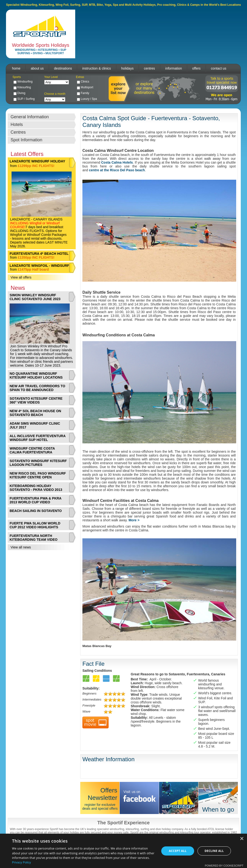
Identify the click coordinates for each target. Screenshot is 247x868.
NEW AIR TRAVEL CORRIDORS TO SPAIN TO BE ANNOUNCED (37, 388)
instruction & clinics (96, 68)
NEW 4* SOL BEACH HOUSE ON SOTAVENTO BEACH (35, 413)
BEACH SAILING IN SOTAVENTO (36, 511)
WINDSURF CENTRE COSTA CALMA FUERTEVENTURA (32, 450)
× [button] (242, 839)
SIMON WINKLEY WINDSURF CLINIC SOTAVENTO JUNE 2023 (35, 297)
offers (196, 68)
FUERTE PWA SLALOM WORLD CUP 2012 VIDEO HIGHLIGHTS (35, 525)
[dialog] (123, 851)
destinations (63, 68)
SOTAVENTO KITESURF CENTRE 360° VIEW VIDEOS (36, 400)
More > (134, 520)
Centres (18, 132)
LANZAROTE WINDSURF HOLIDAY (37, 161)
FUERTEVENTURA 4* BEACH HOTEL (39, 254)
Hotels (17, 125)
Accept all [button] (178, 851)
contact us (219, 68)
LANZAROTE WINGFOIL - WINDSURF (39, 266)
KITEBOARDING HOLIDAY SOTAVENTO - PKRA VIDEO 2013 (36, 488)
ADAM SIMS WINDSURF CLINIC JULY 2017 (35, 425)
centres (149, 68)
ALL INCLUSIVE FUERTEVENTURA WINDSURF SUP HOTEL (38, 438)
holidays (127, 68)
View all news (21, 547)
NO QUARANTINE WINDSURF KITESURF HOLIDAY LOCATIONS (36, 375)
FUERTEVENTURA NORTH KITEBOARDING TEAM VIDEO (34, 538)
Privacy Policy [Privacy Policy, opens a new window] (22, 862)
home (16, 68)
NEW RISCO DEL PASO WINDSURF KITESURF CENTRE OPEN (38, 475)
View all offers (21, 277)
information (174, 68)
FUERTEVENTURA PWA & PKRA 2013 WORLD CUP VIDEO (35, 500)
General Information (30, 117)
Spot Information (26, 140)
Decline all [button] (214, 851)
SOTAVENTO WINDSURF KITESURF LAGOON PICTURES (38, 463)
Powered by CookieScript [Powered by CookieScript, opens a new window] (224, 866)
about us (37, 68)
